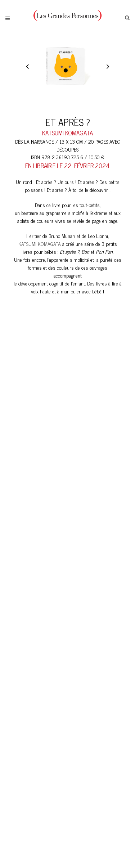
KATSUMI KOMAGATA (40, 244)
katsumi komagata (67, 133)
